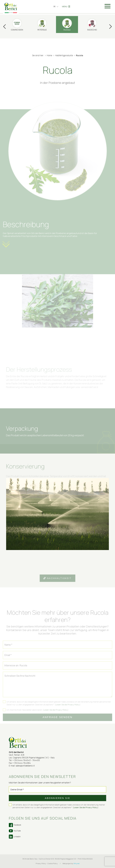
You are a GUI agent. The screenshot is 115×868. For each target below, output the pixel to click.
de (55, 6)
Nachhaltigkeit (57, 582)
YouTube (15, 831)
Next (111, 27)
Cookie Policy (53, 863)
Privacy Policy (41, 863)
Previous (4, 27)
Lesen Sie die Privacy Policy (68, 708)
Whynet (77, 863)
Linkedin (15, 837)
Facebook (15, 825)
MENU (66, 6)
